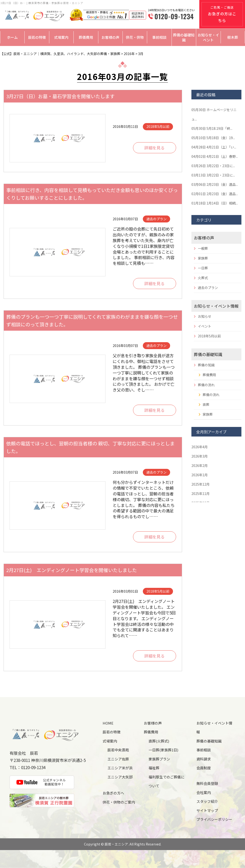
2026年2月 (200, 465)
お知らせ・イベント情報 (216, 306)
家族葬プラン (159, 759)
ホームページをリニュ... (214, 114)
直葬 (206, 404)
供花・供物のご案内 (119, 802)
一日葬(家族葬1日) (163, 750)
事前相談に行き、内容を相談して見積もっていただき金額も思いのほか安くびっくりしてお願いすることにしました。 (92, 194)
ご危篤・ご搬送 (222, 14)
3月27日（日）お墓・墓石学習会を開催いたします (60, 96)
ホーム (12, 37)
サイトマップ (207, 810)
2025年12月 (200, 484)
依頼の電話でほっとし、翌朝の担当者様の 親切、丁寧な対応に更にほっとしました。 (90, 447)
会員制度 (204, 768)
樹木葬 (233, 37)
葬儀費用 (86, 37)
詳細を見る (154, 148)
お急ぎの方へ (113, 793)
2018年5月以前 (209, 336)
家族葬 (203, 258)
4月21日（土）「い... (214, 147)
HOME (108, 723)
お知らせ (205, 316)
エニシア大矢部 (120, 777)
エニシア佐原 (118, 759)
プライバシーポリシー (214, 819)
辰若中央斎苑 (118, 750)
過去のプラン (208, 288)
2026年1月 (200, 475)
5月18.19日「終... (212, 128)
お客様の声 (110, 37)
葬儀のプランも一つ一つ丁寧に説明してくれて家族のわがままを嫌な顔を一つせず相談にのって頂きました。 (92, 321)
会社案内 (204, 792)
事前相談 (159, 37)
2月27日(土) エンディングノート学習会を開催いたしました (72, 570)
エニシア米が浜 (120, 768)
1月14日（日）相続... (215, 203)
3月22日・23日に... (213, 166)
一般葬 (203, 248)
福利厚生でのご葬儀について (167, 781)
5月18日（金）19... (213, 138)
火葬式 (203, 278)
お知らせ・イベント (208, 37)
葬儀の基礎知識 (184, 37)
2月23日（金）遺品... (215, 184)
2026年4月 (200, 447)
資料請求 (204, 759)
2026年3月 (200, 456)
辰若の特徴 (37, 37)
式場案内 (61, 37)
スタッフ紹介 (207, 801)
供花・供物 (135, 37)
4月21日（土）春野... (215, 156)
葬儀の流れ (206, 385)
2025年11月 (200, 494)
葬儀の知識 (206, 365)
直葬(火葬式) (159, 741)
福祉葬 (154, 768)
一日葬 (203, 268)
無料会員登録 (207, 783)
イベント (205, 326)
